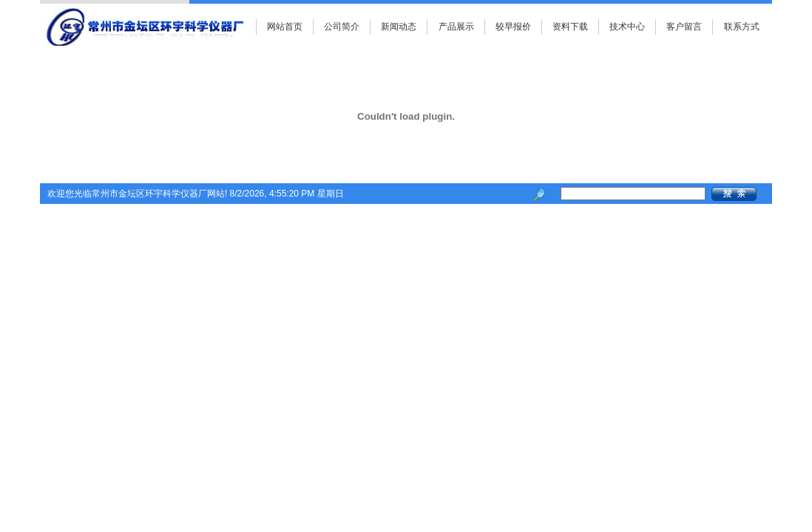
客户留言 (684, 27)
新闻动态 (399, 27)
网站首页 (285, 27)
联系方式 (742, 27)
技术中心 (627, 27)
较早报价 (513, 27)
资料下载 (570, 27)
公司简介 (342, 27)
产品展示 (456, 27)
